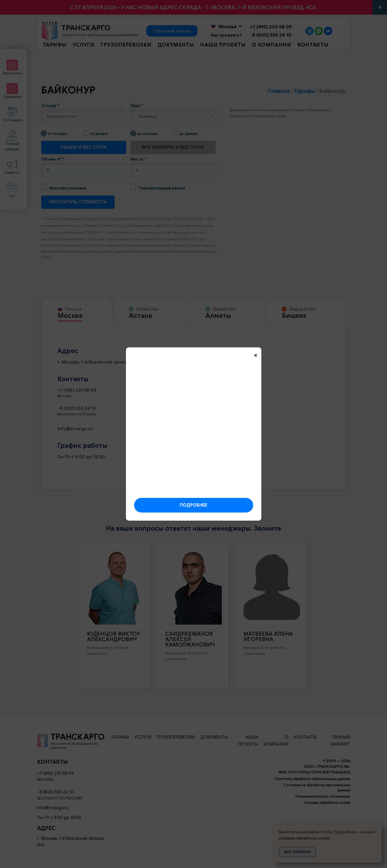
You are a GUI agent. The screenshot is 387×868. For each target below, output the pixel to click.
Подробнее (193, 505)
